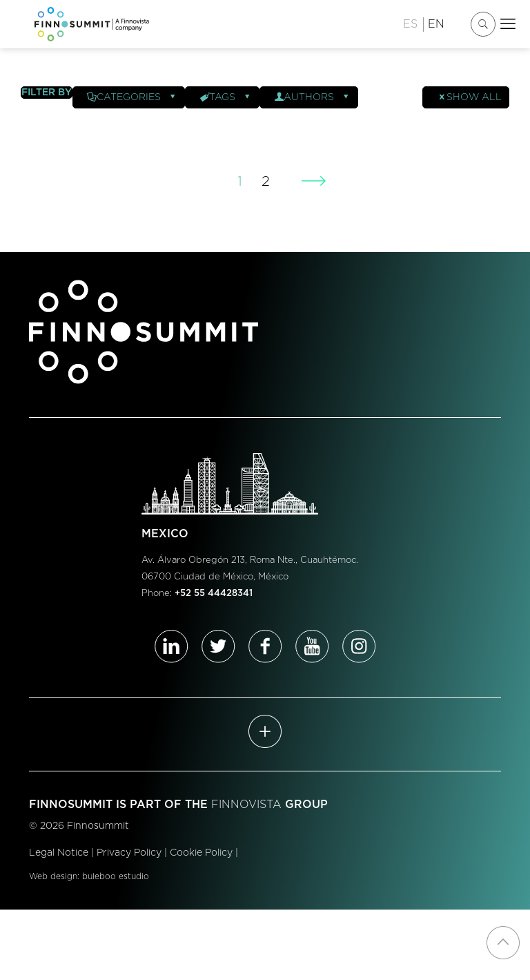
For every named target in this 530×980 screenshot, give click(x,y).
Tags (226, 97)
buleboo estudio (116, 876)
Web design (53, 876)
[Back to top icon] (503, 943)
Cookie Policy (201, 853)
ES (410, 24)
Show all (469, 97)
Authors (312, 97)
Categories (132, 97)
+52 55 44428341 (214, 594)
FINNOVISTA (246, 805)
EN (436, 24)
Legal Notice (59, 853)
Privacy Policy (129, 853)
